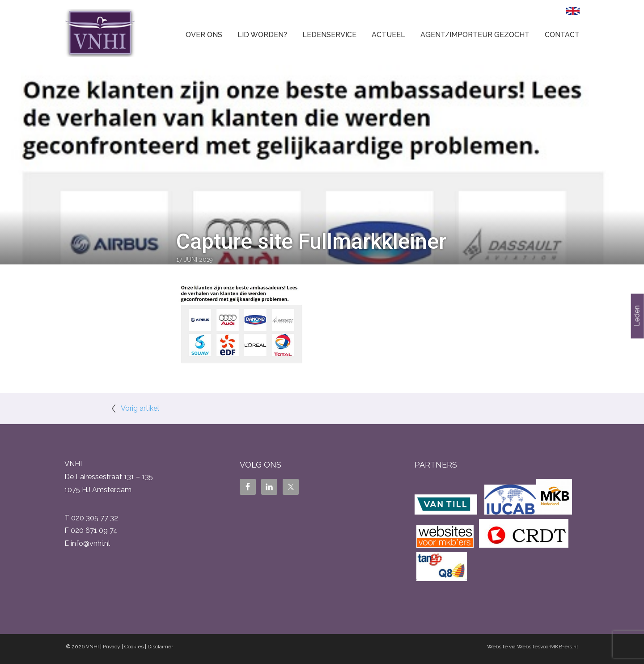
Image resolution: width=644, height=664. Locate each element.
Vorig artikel (140, 408)
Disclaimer (160, 647)
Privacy (112, 647)
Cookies (134, 647)
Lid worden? (262, 35)
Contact (562, 35)
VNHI (92, 647)
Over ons (204, 35)
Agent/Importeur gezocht (475, 35)
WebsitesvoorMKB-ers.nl (547, 647)
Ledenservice (329, 35)
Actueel (388, 35)
